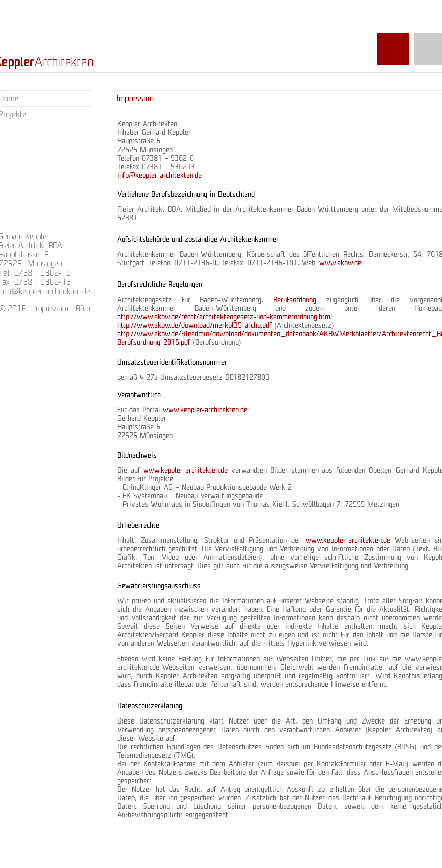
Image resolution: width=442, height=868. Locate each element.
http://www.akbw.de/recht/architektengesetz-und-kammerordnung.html (225, 317)
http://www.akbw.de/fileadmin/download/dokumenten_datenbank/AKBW (228, 334)
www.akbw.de (340, 263)
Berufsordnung (300, 300)
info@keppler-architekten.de (159, 176)
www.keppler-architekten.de (205, 410)
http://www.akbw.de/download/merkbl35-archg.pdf (194, 326)
